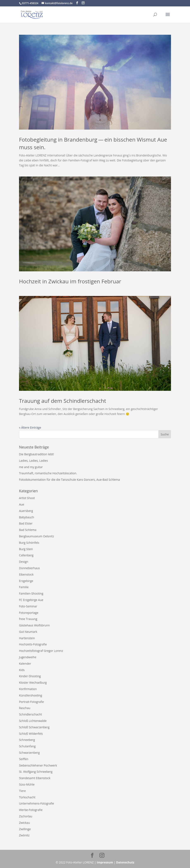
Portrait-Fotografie (31, 702)
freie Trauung (28, 619)
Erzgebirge (26, 581)
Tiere (22, 791)
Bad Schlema (28, 530)
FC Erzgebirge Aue (31, 600)
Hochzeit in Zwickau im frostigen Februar (70, 281)
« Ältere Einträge (30, 427)
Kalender (25, 664)
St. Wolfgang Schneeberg (36, 772)
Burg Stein (26, 549)
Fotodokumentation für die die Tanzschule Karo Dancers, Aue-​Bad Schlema (70, 480)
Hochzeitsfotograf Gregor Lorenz (41, 651)
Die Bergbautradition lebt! (36, 454)
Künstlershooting (30, 695)
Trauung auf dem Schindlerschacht (63, 401)
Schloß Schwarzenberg (34, 727)
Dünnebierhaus (29, 568)
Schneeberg (27, 740)
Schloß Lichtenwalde (33, 721)
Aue (22, 504)
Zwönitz (24, 835)
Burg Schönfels (29, 543)
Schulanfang (27, 746)
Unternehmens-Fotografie (36, 803)
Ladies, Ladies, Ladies (33, 461)
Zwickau (24, 823)
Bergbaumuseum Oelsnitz (36, 536)
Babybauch (27, 517)
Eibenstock (26, 574)
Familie (24, 587)
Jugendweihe (28, 657)
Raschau (25, 708)
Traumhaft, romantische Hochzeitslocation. (48, 473)
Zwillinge (25, 829)
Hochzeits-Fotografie (33, 644)
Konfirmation (28, 689)
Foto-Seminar (28, 606)
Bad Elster (26, 523)
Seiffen (24, 759)
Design (24, 562)
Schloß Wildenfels (31, 734)
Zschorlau (26, 816)
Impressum (105, 862)
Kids (22, 670)
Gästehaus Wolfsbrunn (34, 625)
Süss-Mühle (27, 784)
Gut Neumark (28, 632)
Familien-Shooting (31, 593)
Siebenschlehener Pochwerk (38, 765)
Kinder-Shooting (30, 676)
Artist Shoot (27, 498)
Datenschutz (125, 862)
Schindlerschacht (30, 714)
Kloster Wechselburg (33, 683)
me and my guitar (31, 467)
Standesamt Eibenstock (35, 778)
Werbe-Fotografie (31, 810)
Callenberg (26, 555)
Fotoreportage (29, 613)
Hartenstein (27, 638)
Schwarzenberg (29, 753)
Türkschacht (27, 797)
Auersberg (26, 511)
